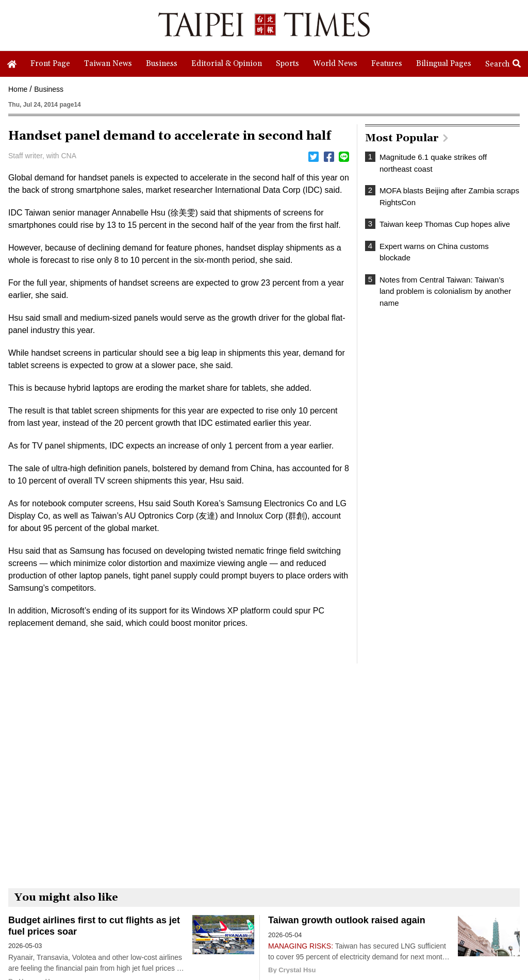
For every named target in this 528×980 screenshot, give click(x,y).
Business (49, 89)
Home (18, 89)
